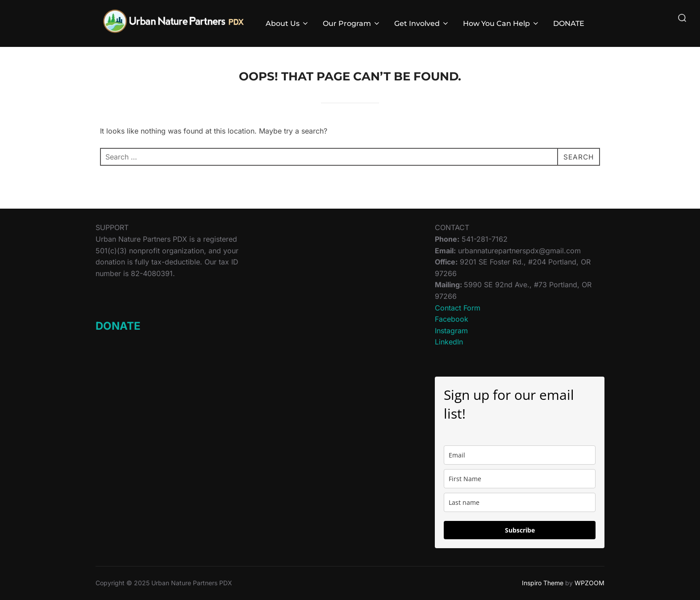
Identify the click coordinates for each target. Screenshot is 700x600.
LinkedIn (449, 342)
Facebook (452, 319)
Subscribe (520, 530)
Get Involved (422, 23)
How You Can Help (501, 23)
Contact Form (458, 308)
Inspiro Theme (543, 583)
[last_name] (520, 502)
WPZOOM (590, 583)
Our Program (352, 23)
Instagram (451, 331)
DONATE (569, 23)
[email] (520, 455)
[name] (520, 479)
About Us (287, 23)
